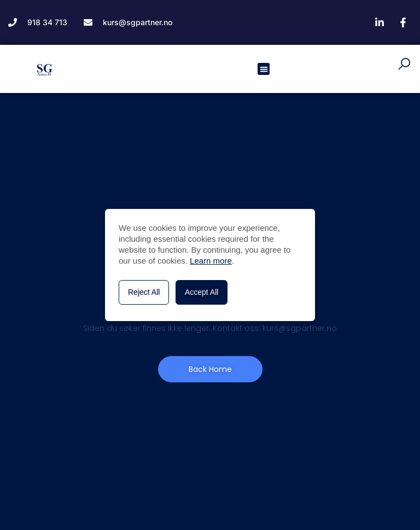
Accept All (202, 292)
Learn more (211, 261)
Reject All (144, 292)
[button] (264, 69)
